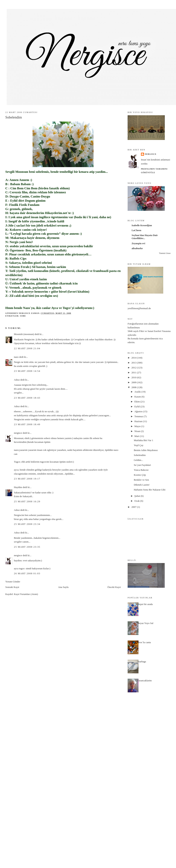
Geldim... (138, 460)
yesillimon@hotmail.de (139, 308)
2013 (134, 363)
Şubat (138, 496)
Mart (137, 436)
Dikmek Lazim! (142, 485)
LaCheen (136, 230)
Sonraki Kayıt (12, 587)
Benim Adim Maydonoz (146, 450)
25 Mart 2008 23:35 (27, 547)
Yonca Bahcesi (141, 470)
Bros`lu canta (144, 642)
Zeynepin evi (138, 243)
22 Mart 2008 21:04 (27, 348)
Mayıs (138, 426)
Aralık (138, 392)
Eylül (137, 406)
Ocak (137, 501)
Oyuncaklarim (145, 680)
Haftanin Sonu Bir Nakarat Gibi (150, 490)
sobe (23, 316)
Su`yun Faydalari (142, 465)
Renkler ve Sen (141, 480)
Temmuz (139, 416)
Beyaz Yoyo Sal (145, 623)
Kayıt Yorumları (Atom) (26, 594)
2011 (134, 372)
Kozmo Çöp (140, 475)
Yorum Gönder (13, 582)
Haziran (139, 421)
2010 (134, 377)
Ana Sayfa (63, 587)
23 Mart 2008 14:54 (27, 371)
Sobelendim (140, 455)
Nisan (138, 431)
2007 (134, 507)
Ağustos (139, 411)
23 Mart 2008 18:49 (27, 424)
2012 (134, 368)
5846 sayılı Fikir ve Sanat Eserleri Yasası (148, 331)
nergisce (18, 433)
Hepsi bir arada (145, 604)
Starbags (142, 661)
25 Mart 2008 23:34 (27, 524)
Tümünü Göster (165, 253)
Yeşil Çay (138, 445)
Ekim (137, 402)
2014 (134, 358)
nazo (16, 357)
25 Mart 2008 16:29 (27, 501)
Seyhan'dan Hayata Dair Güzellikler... (145, 237)
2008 (134, 387)
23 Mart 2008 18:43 (27, 398)
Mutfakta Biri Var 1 (143, 440)
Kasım (138, 397)
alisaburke (137, 248)
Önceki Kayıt (114, 587)
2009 (134, 382)
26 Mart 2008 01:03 (27, 573)
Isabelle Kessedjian (142, 225)
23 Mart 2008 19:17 (27, 479)
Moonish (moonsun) (24, 334)
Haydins (18, 487)
